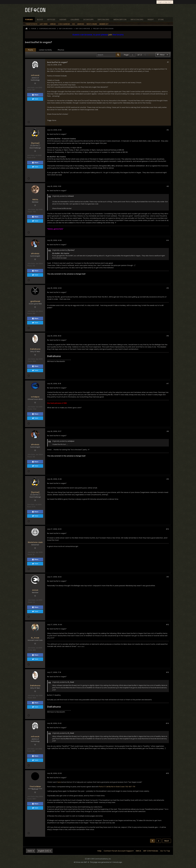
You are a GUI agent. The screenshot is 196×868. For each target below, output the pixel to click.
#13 (167, 672)
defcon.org (103, 20)
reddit (151, 20)
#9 (168, 479)
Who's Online (92, 24)
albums (63, 20)
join (110, 35)
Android (81, 24)
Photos (61, 50)
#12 (167, 625)
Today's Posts (31, 24)
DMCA (138, 851)
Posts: (29, 90)
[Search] (109, 55)
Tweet (35, 99)
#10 (167, 529)
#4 (168, 240)
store (161, 20)
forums (29, 20)
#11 (168, 577)
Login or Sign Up (165, 2)
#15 (167, 773)
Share (35, 95)
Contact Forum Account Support (119, 851)
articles (51, 20)
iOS (73, 24)
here (59, 782)
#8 (168, 431)
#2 (168, 130)
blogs (40, 20)
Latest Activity (45, 50)
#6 (168, 336)
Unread (53, 24)
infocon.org (137, 20)
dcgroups (88, 20)
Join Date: (31, 88)
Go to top (165, 851)
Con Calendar (64, 24)
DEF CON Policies (151, 851)
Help (99, 851)
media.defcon (120, 20)
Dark (31, 851)
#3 (168, 186)
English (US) (44, 851)
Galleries (75, 20)
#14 (167, 723)
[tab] (30, 50)
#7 (168, 384)
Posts (30, 50)
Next (167, 841)
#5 (168, 288)
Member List (104, 24)
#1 (168, 62)
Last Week (44, 24)
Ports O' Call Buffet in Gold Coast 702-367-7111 (117, 787)
